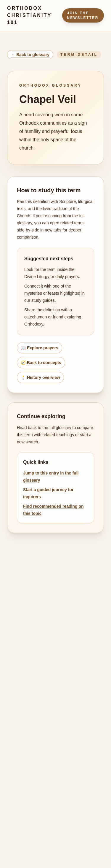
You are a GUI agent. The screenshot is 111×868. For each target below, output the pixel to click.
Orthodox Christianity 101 (29, 15)
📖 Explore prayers (40, 348)
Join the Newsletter (83, 15)
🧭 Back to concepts (41, 363)
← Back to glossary (30, 55)
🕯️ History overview (40, 377)
